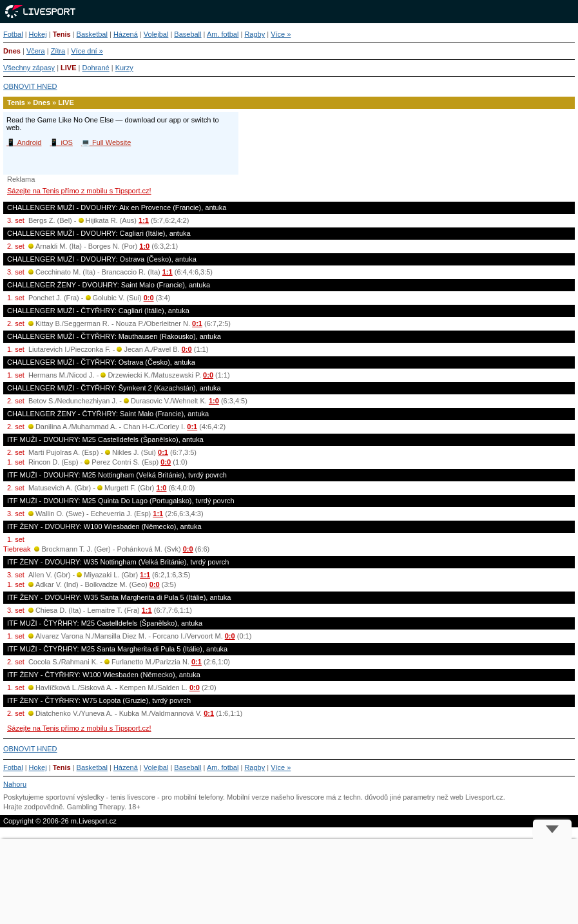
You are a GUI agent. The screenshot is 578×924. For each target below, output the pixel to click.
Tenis (62, 34)
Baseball (188, 34)
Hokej (38, 34)
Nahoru (15, 784)
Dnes (12, 51)
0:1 (197, 323)
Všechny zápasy (29, 68)
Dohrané (96, 68)
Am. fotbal (223, 34)
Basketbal (92, 34)
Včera (36, 51)
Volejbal (156, 34)
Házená (126, 34)
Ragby (255, 34)
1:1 (144, 220)
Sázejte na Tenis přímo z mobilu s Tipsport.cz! (79, 191)
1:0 (144, 246)
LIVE (68, 68)
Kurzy (124, 68)
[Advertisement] (289, 881)
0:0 (149, 298)
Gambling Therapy (95, 807)
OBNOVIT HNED (30, 86)
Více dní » (87, 51)
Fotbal (13, 34)
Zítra (58, 51)
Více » (281, 34)
